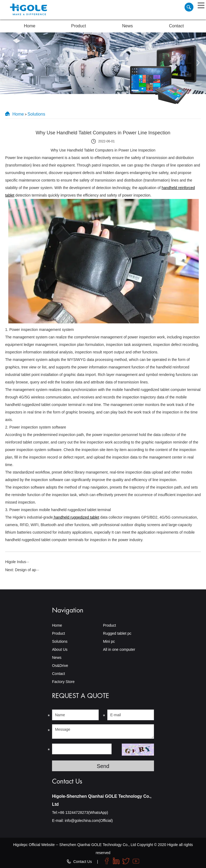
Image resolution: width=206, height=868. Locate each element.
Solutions (36, 114)
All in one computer (119, 649)
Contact (176, 26)
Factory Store (63, 682)
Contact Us (82, 862)
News (127, 26)
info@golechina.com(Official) (89, 821)
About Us (60, 649)
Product (78, 26)
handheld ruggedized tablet (76, 517)
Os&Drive (60, 666)
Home (30, 26)
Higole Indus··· (17, 562)
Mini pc (109, 641)
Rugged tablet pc (117, 633)
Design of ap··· (27, 570)
